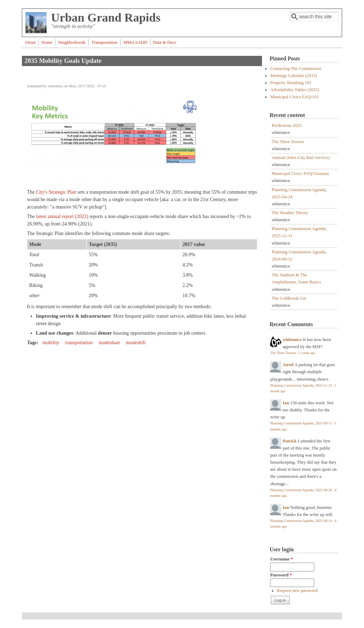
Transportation (105, 42)
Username (281, 559)
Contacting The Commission (296, 69)
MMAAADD (135, 42)
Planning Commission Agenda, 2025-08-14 (301, 521)
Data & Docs (165, 42)
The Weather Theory (290, 213)
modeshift (136, 343)
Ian (286, 403)
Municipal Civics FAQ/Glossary (300, 174)
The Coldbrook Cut (289, 298)
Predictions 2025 (287, 125)
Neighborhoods (72, 42)
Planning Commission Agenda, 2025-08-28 (301, 490)
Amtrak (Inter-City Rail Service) (300, 158)
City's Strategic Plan (56, 192)
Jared (288, 365)
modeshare (109, 343)
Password (281, 575)
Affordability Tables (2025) (295, 90)
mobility (51, 343)
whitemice (292, 340)
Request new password (297, 591)
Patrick (290, 441)
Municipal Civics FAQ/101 (294, 97)
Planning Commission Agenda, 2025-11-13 (301, 385)
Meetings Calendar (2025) (293, 76)
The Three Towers (288, 142)
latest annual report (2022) (62, 216)
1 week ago (307, 353)
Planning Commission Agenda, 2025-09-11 (301, 423)
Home (47, 42)
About (30, 42)
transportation (79, 343)
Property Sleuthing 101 (291, 83)
